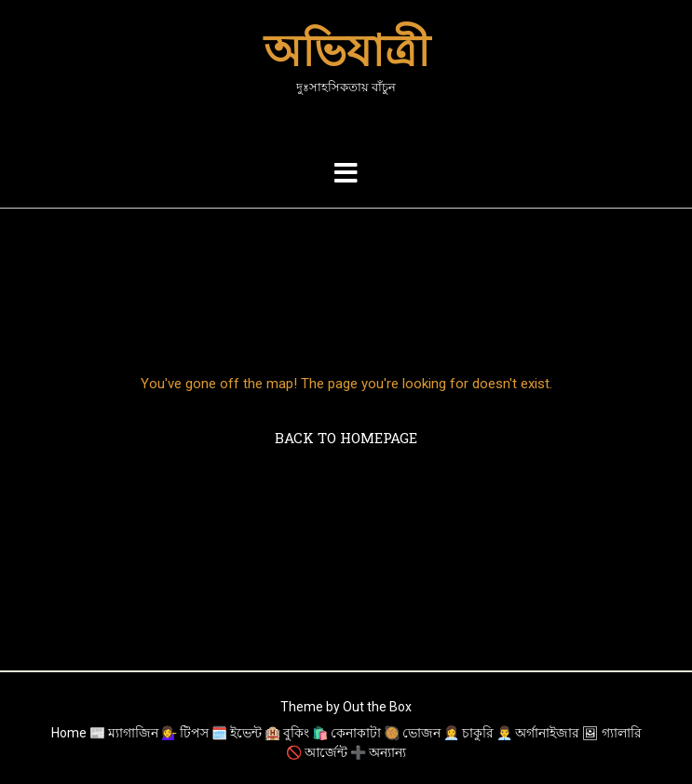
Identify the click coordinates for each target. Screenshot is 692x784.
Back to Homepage (346, 438)
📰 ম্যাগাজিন (124, 733)
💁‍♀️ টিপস (185, 733)
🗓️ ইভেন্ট (237, 733)
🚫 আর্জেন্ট (317, 752)
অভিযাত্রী (346, 50)
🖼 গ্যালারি (612, 733)
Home (69, 733)
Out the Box (377, 707)
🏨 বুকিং (287, 733)
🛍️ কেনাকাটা (346, 733)
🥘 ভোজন (412, 733)
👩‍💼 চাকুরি (468, 733)
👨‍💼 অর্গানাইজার (538, 733)
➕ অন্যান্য (378, 752)
